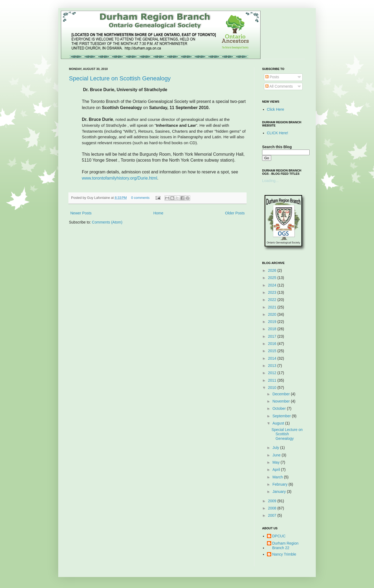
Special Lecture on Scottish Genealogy (120, 78)
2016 (273, 344)
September (282, 416)
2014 (273, 358)
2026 (273, 270)
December (281, 394)
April (277, 470)
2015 (273, 351)
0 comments (140, 198)
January (280, 492)
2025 (273, 278)
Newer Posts (81, 213)
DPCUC (279, 536)
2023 (273, 292)
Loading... (270, 181)
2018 (273, 329)
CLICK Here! (278, 133)
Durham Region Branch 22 (285, 546)
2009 (273, 501)
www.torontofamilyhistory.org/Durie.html (120, 178)
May (276, 462)
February (280, 484)
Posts (272, 77)
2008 (273, 508)
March (278, 477)
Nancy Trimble (284, 554)
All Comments (279, 86)
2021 (273, 307)
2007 (273, 515)
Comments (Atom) (107, 222)
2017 (273, 336)
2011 (273, 380)
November (281, 401)
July (276, 448)
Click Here (276, 109)
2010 (273, 388)
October (280, 408)
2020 (273, 314)
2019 (273, 322)
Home (158, 213)
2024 (273, 285)
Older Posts (235, 213)
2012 (273, 373)
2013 (273, 366)
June (277, 455)
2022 (273, 300)
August (279, 423)
